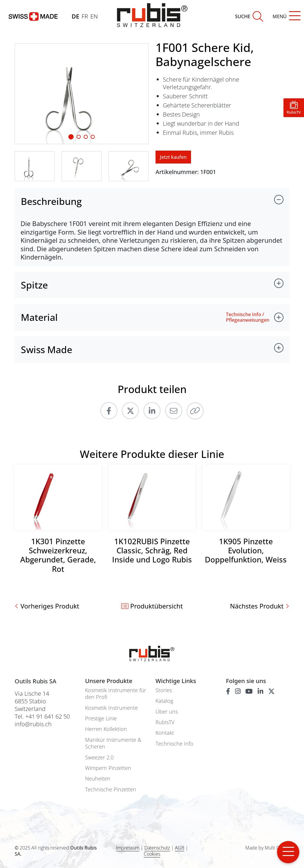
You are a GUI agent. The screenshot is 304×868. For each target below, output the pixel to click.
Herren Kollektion (106, 729)
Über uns (167, 712)
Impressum (128, 848)
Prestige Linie (101, 718)
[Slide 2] (86, 137)
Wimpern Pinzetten (108, 768)
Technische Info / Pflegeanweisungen (248, 317)
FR (85, 16)
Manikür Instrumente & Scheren (113, 743)
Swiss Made (47, 349)
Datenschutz (157, 848)
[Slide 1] (71, 137)
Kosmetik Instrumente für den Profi (116, 694)
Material (39, 317)
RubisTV (165, 722)
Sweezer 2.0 (99, 757)
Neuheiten (98, 779)
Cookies (152, 854)
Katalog (164, 701)
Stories (164, 690)
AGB (180, 848)
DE (75, 16)
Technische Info (174, 744)
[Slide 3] (93, 137)
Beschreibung (51, 201)
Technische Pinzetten (111, 789)
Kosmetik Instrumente (112, 708)
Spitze (34, 285)
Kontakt (165, 733)
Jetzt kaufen (173, 157)
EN (94, 16)
